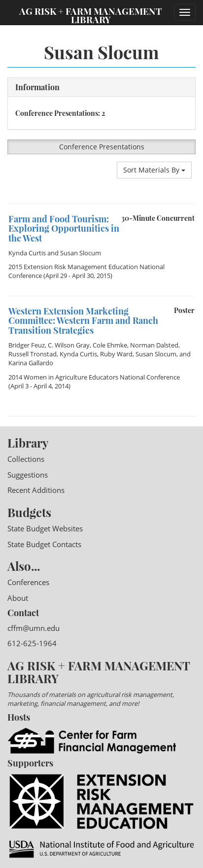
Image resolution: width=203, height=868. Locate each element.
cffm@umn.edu (34, 628)
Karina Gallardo (31, 363)
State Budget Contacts (44, 544)
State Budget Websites (45, 528)
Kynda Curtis (27, 253)
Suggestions (28, 475)
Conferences (28, 582)
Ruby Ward (116, 354)
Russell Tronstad (33, 354)
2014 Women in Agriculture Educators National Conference (94, 377)
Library (28, 443)
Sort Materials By (154, 170)
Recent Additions (36, 490)
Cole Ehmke (110, 345)
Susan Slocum (81, 253)
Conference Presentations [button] (102, 147)
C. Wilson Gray (69, 345)
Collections (26, 459)
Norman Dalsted (154, 345)
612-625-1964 (32, 643)
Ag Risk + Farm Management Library (91, 15)
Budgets (29, 512)
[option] (101, 204)
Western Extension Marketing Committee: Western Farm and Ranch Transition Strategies (83, 321)
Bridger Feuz (27, 345)
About (18, 598)
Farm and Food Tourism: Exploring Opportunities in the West (64, 229)
